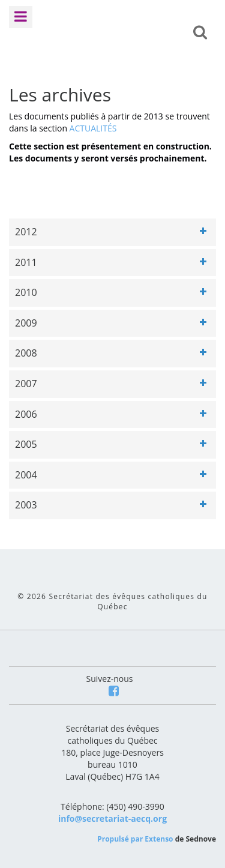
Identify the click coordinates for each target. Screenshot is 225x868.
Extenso (159, 839)
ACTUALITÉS (93, 128)
